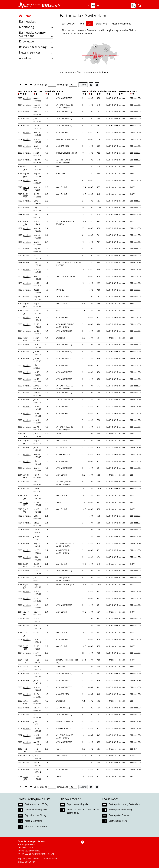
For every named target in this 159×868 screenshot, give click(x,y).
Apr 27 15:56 (25, 168)
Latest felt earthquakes (36, 810)
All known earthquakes (36, 826)
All (90, 24)
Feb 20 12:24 (25, 223)
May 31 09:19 (26, 305)
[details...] (27, 98)
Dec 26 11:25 (26, 668)
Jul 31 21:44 (28, 756)
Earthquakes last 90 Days (37, 804)
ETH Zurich (30, 862)
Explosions (101, 24)
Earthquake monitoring (120, 810)
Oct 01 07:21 (25, 565)
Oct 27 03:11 (25, 504)
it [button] (103, 6)
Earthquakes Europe (119, 815)
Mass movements (121, 24)
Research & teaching (36, 47)
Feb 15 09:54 (25, 510)
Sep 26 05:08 (26, 339)
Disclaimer (34, 859)
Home (25, 16)
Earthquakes (36, 21)
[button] (29, 5)
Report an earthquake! (78, 804)
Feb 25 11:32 (25, 661)
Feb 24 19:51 (25, 750)
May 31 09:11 (26, 442)
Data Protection (50, 859)
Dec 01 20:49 (26, 497)
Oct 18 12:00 (25, 647)
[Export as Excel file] (91, 85)
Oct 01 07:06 (25, 195)
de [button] (88, 6)
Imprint (21, 859)
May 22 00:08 (26, 175)
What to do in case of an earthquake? (83, 811)
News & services (36, 52)
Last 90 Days (69, 24)
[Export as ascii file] (97, 85)
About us (36, 58)
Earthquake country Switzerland (36, 34)
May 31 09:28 (26, 476)
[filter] (21, 94)
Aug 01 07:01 (26, 586)
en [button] (93, 6)
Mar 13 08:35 (26, 188)
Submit (83, 85)
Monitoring (36, 27)
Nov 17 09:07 (26, 613)
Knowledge (36, 41)
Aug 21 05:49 (26, 702)
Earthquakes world (118, 821)
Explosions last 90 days (36, 815)
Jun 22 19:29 (25, 435)
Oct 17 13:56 (25, 778)
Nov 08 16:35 (26, 312)
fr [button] (98, 6)
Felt (82, 24)
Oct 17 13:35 (25, 634)
